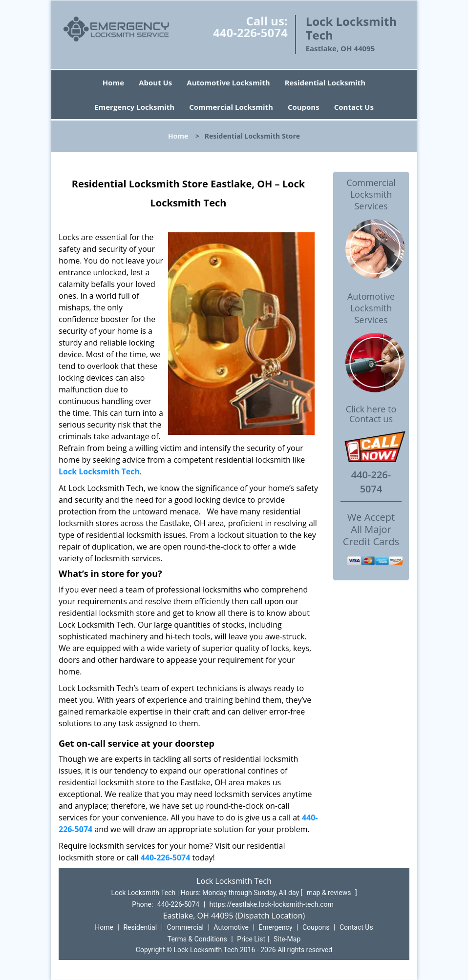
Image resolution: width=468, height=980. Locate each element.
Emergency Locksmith (134, 107)
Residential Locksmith (325, 82)
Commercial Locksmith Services (371, 194)
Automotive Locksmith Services (371, 308)
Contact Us (354, 107)
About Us (155, 82)
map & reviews (330, 893)
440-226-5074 (250, 32)
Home (113, 82)
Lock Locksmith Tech (99, 471)
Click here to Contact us (371, 414)
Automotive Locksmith (228, 82)
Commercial (185, 927)
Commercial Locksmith (231, 107)
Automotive (231, 927)
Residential (140, 927)
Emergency (275, 927)
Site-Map (287, 939)
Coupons (304, 107)
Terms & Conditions (197, 939)
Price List (251, 939)
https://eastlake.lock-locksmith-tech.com (272, 904)
